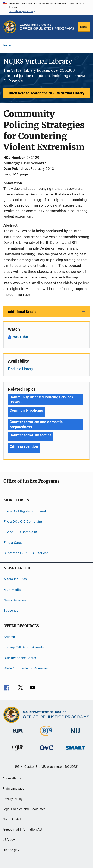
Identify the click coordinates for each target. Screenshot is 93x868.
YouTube (20, 337)
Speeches (11, 610)
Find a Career (14, 542)
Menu (84, 27)
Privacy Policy (13, 799)
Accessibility (12, 778)
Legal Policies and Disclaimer (24, 809)
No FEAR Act (12, 819)
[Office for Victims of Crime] (46, 751)
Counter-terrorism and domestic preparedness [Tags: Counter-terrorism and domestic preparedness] (36, 424)
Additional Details (23, 312)
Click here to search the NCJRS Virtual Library (47, 93)
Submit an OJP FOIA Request (26, 553)
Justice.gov (11, 850)
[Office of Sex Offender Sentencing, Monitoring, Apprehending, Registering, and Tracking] (75, 750)
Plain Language (13, 789)
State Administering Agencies (26, 668)
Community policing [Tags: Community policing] (26, 410)
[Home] (47, 27)
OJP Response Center (20, 658)
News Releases (15, 600)
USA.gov (9, 840)
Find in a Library (21, 369)
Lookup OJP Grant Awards (24, 647)
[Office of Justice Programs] (10, 27)
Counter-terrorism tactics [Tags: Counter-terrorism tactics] (31, 435)
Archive (9, 637)
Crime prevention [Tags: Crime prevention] (24, 446)
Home (7, 45)
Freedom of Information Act (22, 829)
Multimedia (12, 590)
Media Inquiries (15, 579)
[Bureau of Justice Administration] (18, 734)
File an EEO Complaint (20, 532)
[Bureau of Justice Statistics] (46, 737)
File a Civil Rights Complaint (25, 511)
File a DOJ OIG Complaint (23, 522)
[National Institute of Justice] (75, 734)
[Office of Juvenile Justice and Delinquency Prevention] (18, 751)
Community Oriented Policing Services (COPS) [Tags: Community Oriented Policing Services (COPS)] (41, 400)
